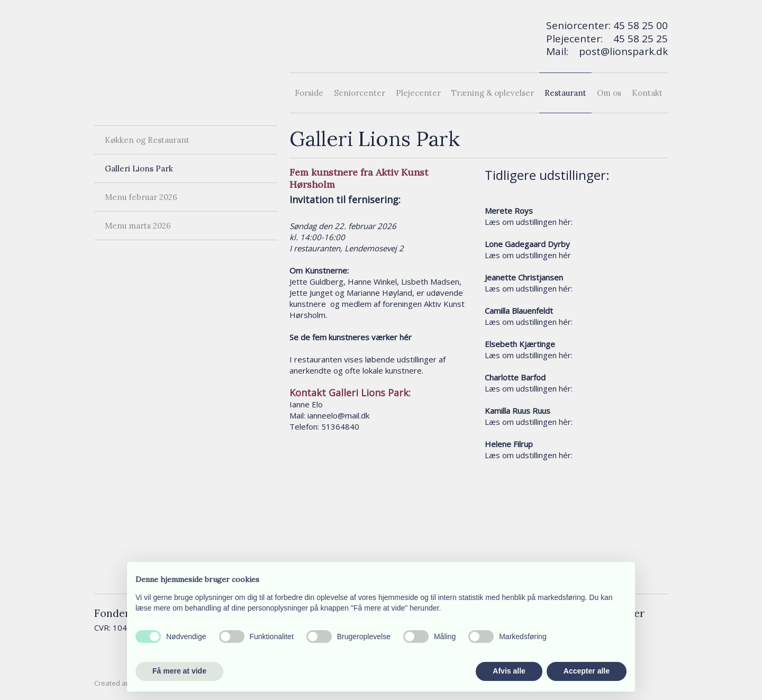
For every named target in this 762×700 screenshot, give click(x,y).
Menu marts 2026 (138, 226)
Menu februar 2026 (141, 197)
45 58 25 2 (638, 39)
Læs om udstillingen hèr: (529, 422)
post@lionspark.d (621, 51)
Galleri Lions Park (139, 169)
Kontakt (647, 93)
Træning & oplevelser (493, 93)
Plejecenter (418, 93)
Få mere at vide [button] (179, 671)
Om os (609, 93)
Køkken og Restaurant (147, 140)
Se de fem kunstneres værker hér (351, 337)
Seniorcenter (360, 93)
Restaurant (565, 93)
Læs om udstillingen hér (528, 255)
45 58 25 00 (641, 25)
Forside (309, 93)
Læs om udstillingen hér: (529, 222)
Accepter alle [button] (587, 671)
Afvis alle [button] (509, 671)
